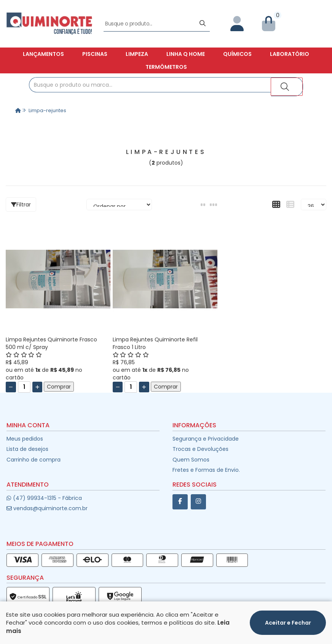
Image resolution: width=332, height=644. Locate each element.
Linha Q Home (186, 54)
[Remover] (11, 387)
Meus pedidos (25, 439)
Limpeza (137, 54)
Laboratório (290, 54)
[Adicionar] (38, 387)
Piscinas (95, 54)
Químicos (237, 54)
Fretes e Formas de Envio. (206, 470)
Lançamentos (43, 54)
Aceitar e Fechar (288, 623)
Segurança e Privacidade (206, 439)
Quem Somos (191, 460)
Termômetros (166, 67)
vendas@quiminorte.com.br (47, 508)
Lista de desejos (27, 449)
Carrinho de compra (34, 460)
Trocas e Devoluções (200, 449)
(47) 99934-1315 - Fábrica (44, 498)
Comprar (59, 387)
